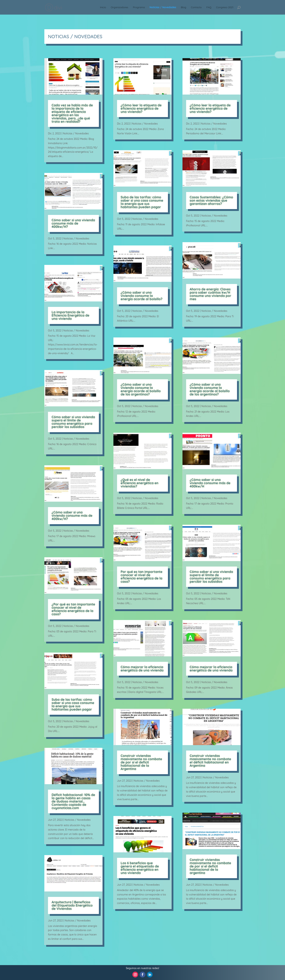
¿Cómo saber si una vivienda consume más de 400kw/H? (72, 516)
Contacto (196, 7)
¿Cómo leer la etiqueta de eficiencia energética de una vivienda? (141, 108)
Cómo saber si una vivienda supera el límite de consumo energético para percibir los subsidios (73, 422)
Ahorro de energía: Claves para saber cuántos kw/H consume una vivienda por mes (211, 294)
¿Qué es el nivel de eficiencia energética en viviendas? (140, 483)
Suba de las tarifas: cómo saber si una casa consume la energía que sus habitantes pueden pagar (73, 704)
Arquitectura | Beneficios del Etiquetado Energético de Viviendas (72, 905)
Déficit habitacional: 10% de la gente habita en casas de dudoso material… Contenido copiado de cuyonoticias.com (73, 801)
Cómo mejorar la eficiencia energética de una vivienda (142, 669)
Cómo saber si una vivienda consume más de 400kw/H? (73, 223)
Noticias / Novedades (163, 7)
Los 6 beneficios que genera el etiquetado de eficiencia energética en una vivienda (140, 868)
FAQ (209, 7)
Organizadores (119, 7)
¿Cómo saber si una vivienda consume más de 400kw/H (210, 483)
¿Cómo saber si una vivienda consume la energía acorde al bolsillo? (142, 296)
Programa (139, 7)
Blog (183, 7)
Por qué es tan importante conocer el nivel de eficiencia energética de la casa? (142, 577)
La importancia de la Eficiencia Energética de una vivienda (71, 315)
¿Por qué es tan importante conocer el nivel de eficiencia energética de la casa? (73, 609)
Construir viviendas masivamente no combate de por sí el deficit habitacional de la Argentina (141, 762)
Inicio (103, 7)
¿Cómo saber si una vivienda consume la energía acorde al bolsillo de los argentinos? (141, 389)
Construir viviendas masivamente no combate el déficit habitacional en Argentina (210, 761)
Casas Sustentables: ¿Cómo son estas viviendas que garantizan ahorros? (211, 200)
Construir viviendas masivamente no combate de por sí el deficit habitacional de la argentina (210, 866)
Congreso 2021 (225, 7)
